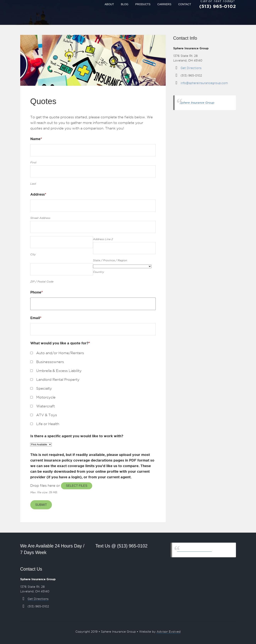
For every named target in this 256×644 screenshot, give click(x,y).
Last (33, 184)
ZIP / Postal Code (42, 282)
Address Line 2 (103, 239)
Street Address (40, 218)
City (33, 254)
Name (36, 139)
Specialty (44, 388)
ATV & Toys (47, 415)
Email (36, 318)
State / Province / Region (110, 260)
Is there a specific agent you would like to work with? (77, 436)
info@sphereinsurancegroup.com (204, 83)
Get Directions (191, 68)
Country (98, 272)
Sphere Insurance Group (197, 103)
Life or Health (48, 424)
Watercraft (46, 406)
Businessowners (50, 362)
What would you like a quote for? (60, 343)
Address (38, 194)
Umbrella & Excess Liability (59, 371)
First (33, 162)
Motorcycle (46, 397)
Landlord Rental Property (58, 380)
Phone (37, 292)
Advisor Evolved (169, 632)
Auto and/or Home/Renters (60, 353)
